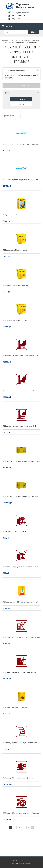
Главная (5, 40)
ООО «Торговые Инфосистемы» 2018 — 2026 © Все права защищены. (22, 862)
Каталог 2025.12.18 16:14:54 (20, 40)
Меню (9, 26)
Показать (21, 99)
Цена (22, 93)
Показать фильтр (22, 86)
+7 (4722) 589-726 (19, 16)
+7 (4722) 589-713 (19, 19)
